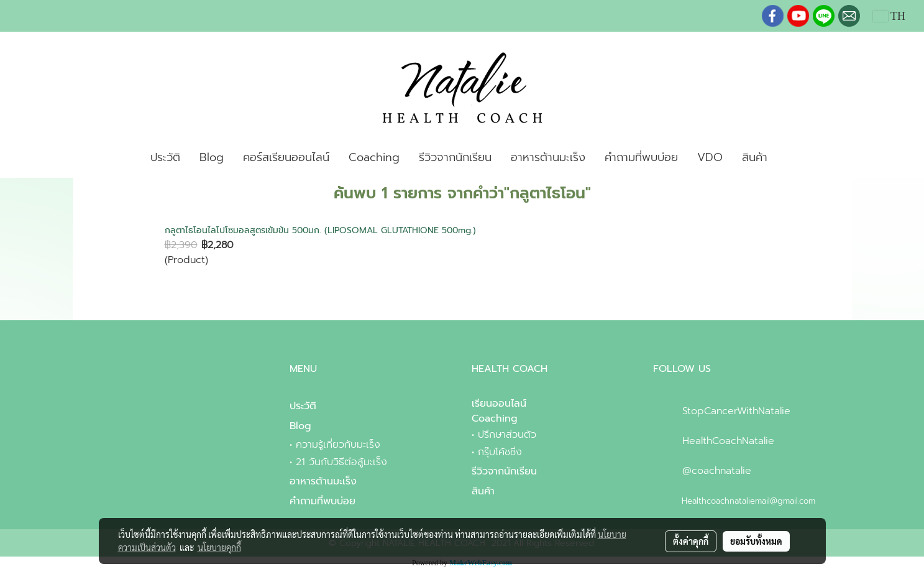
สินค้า (755, 157)
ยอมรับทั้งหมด (756, 541)
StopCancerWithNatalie (736, 411)
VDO (710, 157)
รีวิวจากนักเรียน (455, 157)
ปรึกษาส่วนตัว (507, 435)
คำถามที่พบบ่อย (641, 157)
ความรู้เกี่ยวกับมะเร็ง (338, 445)
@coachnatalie (717, 471)
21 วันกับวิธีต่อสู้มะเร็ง (341, 462)
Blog (212, 157)
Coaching (374, 157)
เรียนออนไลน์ (499, 404)
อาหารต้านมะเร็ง (548, 157)
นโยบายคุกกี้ (219, 547)
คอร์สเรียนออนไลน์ (286, 157)
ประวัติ (165, 157)
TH (889, 16)
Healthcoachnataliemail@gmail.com (748, 501)
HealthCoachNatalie (728, 441)
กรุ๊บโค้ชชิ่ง (500, 452)
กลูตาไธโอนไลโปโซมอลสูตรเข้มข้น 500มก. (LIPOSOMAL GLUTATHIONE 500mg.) (320, 230)
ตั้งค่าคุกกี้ (691, 541)
